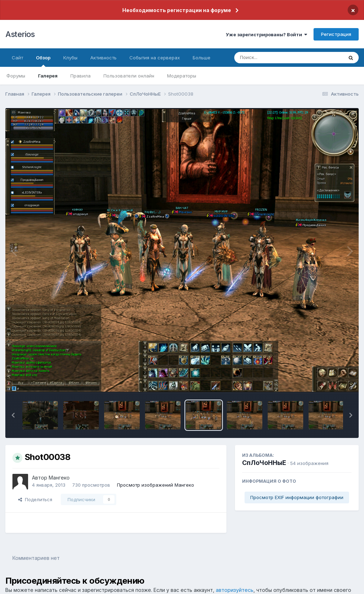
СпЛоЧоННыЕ (264, 463)
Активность (103, 58)
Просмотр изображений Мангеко (156, 485)
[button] (13, 415)
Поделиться (35, 499)
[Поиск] (275, 58)
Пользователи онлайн (129, 76)
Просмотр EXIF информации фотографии (297, 497)
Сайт (17, 58)
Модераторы (182, 76)
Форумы (16, 76)
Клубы (70, 58)
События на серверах (155, 58)
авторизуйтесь (235, 590)
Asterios (20, 34)
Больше (202, 58)
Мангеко (59, 478)
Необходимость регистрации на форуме (177, 10)
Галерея (48, 76)
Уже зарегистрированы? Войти (266, 34)
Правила (81, 76)
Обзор (43, 61)
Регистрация (336, 34)
